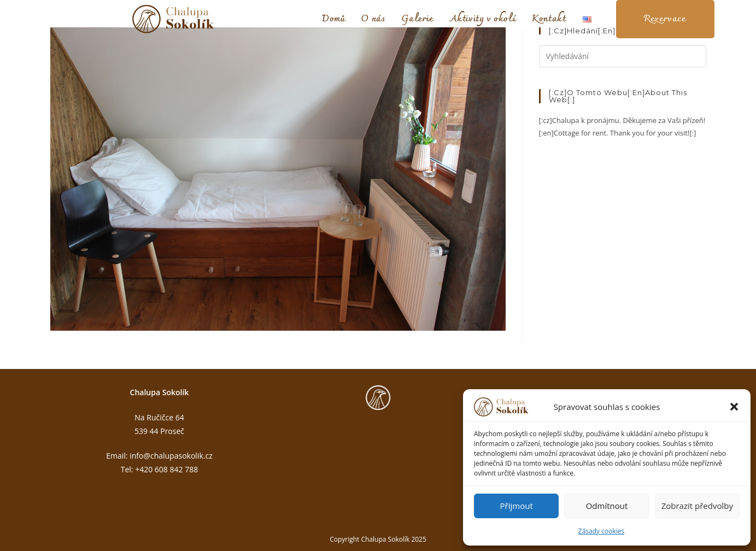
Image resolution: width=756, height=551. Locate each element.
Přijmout (517, 506)
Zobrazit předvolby (697, 506)
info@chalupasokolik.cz (171, 456)
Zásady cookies (601, 531)
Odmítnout (607, 506)
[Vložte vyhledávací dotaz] (623, 56)
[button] (734, 407)
